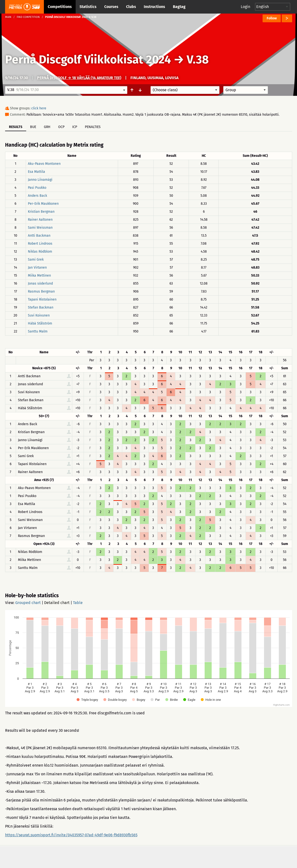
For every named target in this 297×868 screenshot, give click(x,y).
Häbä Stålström (40, 323)
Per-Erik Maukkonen (43, 204)
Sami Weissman (40, 228)
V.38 (198, 60)
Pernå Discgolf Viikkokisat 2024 (88, 60)
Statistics (88, 7)
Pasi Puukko (37, 188)
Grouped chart (28, 603)
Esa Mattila (36, 172)
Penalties (93, 127)
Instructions (154, 7)
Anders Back (37, 196)
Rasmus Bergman (41, 291)
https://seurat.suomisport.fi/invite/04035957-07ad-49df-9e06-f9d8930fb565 (71, 835)
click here (39, 108)
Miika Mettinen (39, 275)
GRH (47, 127)
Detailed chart (57, 603)
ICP (75, 127)
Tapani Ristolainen (42, 299)
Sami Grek (36, 260)
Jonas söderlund (40, 283)
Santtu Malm (38, 331)
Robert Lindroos (40, 244)
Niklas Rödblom (40, 252)
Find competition (28, 17)
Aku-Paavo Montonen (44, 164)
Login (245, 7)
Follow (272, 18)
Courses (111, 7)
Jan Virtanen (37, 268)
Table (78, 603)
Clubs (131, 7)
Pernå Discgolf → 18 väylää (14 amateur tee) (79, 78)
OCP (61, 127)
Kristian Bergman (41, 212)
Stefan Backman (41, 307)
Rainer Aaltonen (40, 220)
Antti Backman (39, 236)
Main (8, 17)
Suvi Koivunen (39, 315)
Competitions (60, 7)
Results (16, 127)
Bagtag (179, 7)
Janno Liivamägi (40, 180)
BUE (33, 127)
